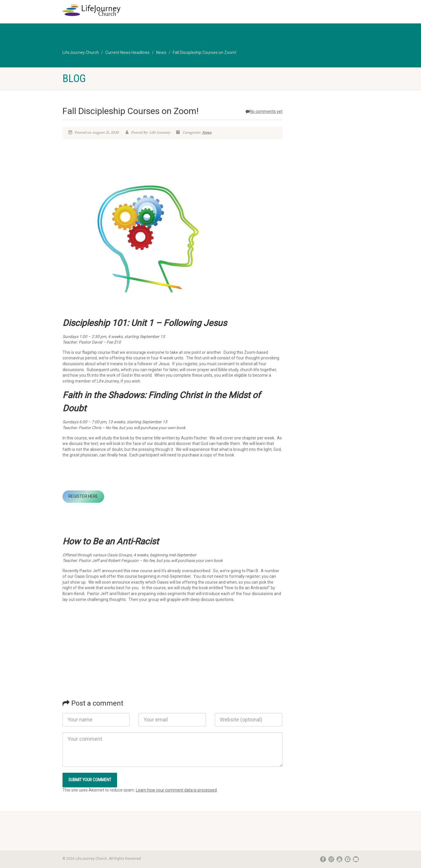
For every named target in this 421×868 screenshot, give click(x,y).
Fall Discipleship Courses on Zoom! (204, 52)
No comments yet (264, 111)
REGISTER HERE (83, 496)
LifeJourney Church (81, 52)
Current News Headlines (127, 52)
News (161, 52)
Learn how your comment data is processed (176, 790)
